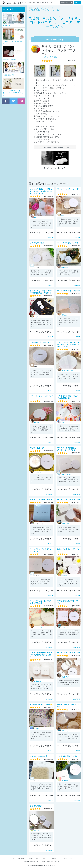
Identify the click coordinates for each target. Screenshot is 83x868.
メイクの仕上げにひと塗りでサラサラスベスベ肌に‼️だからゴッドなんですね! (41, 191)
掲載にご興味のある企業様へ (50, 861)
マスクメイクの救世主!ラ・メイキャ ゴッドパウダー (68, 449)
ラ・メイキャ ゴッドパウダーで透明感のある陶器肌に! (41, 292)
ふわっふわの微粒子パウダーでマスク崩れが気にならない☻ (41, 655)
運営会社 (38, 858)
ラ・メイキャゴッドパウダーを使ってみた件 (41, 602)
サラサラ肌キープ (37, 448)
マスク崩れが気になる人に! (68, 756)
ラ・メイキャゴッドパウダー (41, 500)
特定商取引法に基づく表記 (32, 861)
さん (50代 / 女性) (49, 57)
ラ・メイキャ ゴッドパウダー (69, 243)
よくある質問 (30, 858)
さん (37, 218)
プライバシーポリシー (65, 858)
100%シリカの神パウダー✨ (41, 705)
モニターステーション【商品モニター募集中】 (13, 3)
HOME (13, 858)
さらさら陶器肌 (36, 806)
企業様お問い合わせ (67, 3)
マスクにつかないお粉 (39, 756)
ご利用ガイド (20, 858)
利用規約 (55, 858)
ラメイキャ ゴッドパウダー (41, 342)
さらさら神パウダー (38, 243)
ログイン (77, 3)
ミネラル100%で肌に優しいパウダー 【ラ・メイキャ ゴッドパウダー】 (68, 344)
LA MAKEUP (49, 238)
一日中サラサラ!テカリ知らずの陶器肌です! (68, 397)
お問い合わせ (46, 858)
